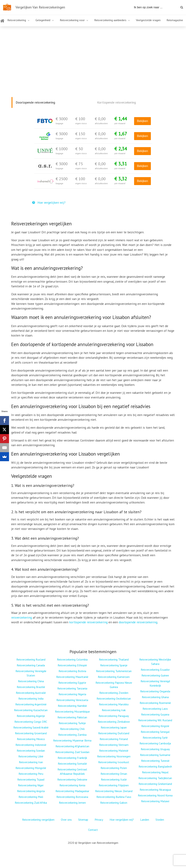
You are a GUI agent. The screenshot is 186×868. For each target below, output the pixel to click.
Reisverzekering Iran (31, 762)
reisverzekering (22, 617)
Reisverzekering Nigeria (72, 694)
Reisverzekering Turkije (72, 723)
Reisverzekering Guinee (155, 675)
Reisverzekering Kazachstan (31, 710)
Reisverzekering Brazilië (31, 687)
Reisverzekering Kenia (72, 785)
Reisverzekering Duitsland (114, 733)
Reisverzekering (17, 20)
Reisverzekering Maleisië (114, 751)
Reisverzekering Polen (114, 768)
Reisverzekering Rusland (31, 659)
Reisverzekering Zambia (72, 735)
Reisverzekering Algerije (31, 716)
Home (2, 23)
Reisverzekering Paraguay (114, 716)
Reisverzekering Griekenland (155, 784)
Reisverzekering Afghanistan (72, 746)
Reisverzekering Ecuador (155, 670)
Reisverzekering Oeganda (155, 691)
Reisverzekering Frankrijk (72, 758)
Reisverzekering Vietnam (114, 745)
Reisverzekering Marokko (114, 704)
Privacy (99, 820)
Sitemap (83, 820)
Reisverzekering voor (72, 20)
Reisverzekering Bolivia (72, 671)
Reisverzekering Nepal (155, 772)
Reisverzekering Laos (155, 709)
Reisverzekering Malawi (155, 801)
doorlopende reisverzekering (138, 622)
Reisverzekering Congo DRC (31, 722)
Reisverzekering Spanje (114, 665)
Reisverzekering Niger (31, 785)
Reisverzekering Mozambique (72, 711)
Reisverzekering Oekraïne (72, 779)
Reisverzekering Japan (114, 727)
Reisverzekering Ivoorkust (114, 762)
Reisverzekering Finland (114, 739)
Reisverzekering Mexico (31, 739)
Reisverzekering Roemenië (155, 703)
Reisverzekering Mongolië (31, 768)
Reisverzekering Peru (31, 774)
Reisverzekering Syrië (155, 738)
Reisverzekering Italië (114, 779)
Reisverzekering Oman (114, 774)
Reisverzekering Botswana (72, 797)
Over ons (66, 820)
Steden (160, 820)
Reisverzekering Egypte (72, 683)
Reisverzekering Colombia (72, 659)
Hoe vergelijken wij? (49, 202)
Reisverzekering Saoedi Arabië (31, 727)
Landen (145, 820)
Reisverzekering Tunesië (155, 761)
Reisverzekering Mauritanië (72, 677)
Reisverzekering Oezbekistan (114, 698)
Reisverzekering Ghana (155, 697)
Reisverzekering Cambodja (155, 743)
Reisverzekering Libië (31, 756)
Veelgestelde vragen (148, 20)
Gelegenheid (43, 20)
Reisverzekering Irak (114, 710)
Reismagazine (175, 20)
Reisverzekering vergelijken (38, 820)
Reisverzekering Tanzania (72, 688)
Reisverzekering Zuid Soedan (72, 752)
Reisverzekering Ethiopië (72, 665)
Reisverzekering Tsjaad (31, 779)
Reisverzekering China (31, 681)
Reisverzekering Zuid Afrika (31, 803)
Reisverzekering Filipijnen (114, 785)
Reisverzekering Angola (31, 791)
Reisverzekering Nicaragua (155, 790)
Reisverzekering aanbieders (110, 20)
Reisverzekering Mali (31, 797)
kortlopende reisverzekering (88, 622)
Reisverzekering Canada (31, 665)
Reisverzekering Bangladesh (155, 766)
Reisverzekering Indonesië (31, 745)
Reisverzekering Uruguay (155, 749)
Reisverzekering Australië (31, 693)
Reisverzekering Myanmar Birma (72, 740)
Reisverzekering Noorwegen (114, 756)
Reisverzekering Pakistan (72, 717)
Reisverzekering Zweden (114, 693)
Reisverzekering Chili (72, 729)
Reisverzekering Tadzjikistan (155, 778)
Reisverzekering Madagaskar (72, 791)
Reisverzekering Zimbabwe (114, 722)
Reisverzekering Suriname (155, 755)
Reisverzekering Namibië (72, 706)
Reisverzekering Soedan (31, 751)
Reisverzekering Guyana (155, 714)
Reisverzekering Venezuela (72, 700)
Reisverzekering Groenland (31, 733)
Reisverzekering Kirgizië (155, 726)
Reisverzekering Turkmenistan (114, 671)
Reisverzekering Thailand (114, 659)
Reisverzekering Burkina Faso (114, 797)
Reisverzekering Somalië (72, 764)
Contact (93, 830)
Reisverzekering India (31, 698)
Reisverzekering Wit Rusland (155, 720)
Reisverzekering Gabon (114, 803)
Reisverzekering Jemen (72, 803)
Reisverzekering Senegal (155, 732)
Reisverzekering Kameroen (114, 677)
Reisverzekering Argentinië (31, 704)
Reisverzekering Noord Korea (155, 795)
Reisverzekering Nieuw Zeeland (114, 791)
